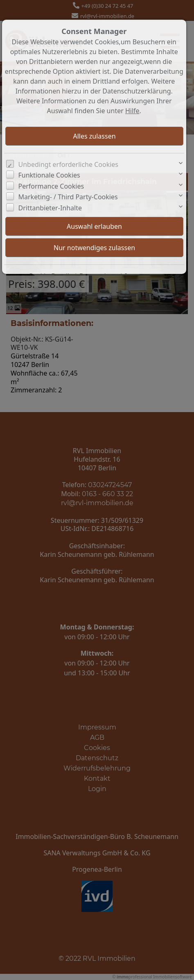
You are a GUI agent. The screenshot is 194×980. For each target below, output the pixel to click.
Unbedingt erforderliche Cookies (69, 164)
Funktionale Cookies (49, 175)
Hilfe (132, 111)
